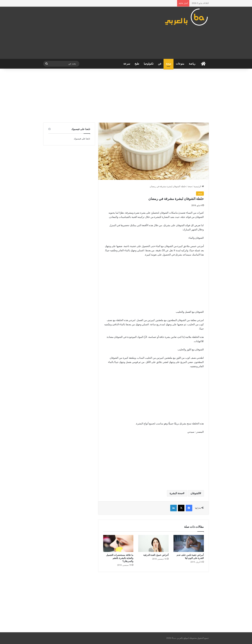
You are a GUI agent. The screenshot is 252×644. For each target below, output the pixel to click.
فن (160, 64)
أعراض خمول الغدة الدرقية (156, 555)
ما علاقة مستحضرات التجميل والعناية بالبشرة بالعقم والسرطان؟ (120, 558)
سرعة (127, 64)
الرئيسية (199, 186)
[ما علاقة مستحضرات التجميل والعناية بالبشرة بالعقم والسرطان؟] (118, 543)
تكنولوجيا (149, 64)
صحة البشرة (176, 493)
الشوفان (195, 493)
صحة (169, 64)
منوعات (180, 64)
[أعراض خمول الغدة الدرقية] (153, 543)
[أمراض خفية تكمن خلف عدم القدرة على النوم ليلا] (189, 543)
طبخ (137, 64)
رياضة (192, 64)
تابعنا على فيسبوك (82, 139)
